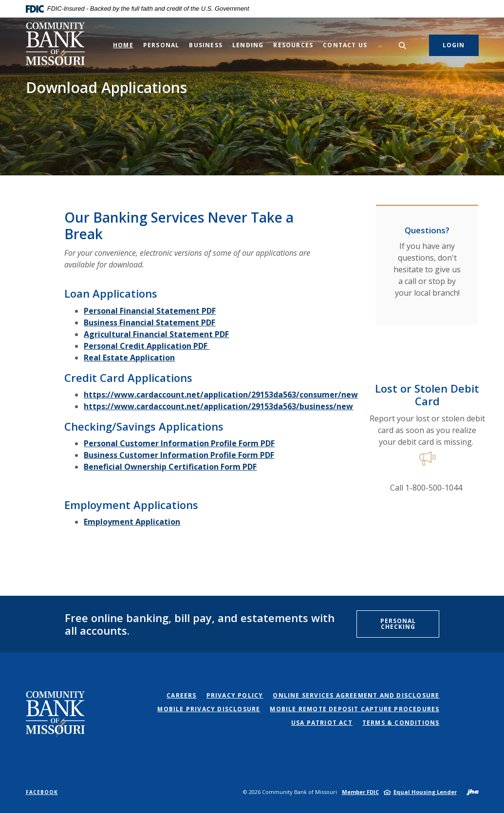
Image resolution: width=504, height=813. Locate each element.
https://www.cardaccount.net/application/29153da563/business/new (218, 406)
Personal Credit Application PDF (147, 346)
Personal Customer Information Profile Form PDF (179, 443)
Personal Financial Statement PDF (150, 311)
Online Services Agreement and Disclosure (356, 695)
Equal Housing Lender (425, 792)
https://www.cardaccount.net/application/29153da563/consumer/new (221, 395)
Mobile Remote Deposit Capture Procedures (355, 709)
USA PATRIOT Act (322, 723)
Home (123, 45)
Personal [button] (161, 45)
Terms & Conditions (401, 723)
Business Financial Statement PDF (149, 322)
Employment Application (132, 522)
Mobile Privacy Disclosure (209, 709)
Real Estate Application (129, 358)
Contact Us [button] (345, 45)
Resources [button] (293, 45)
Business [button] (206, 45)
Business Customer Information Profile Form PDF (179, 455)
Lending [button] (248, 45)
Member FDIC (360, 792)
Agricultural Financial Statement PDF (156, 334)
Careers (181, 695)
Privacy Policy (235, 695)
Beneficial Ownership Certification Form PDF (170, 467)
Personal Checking (398, 624)
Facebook (42, 792)
